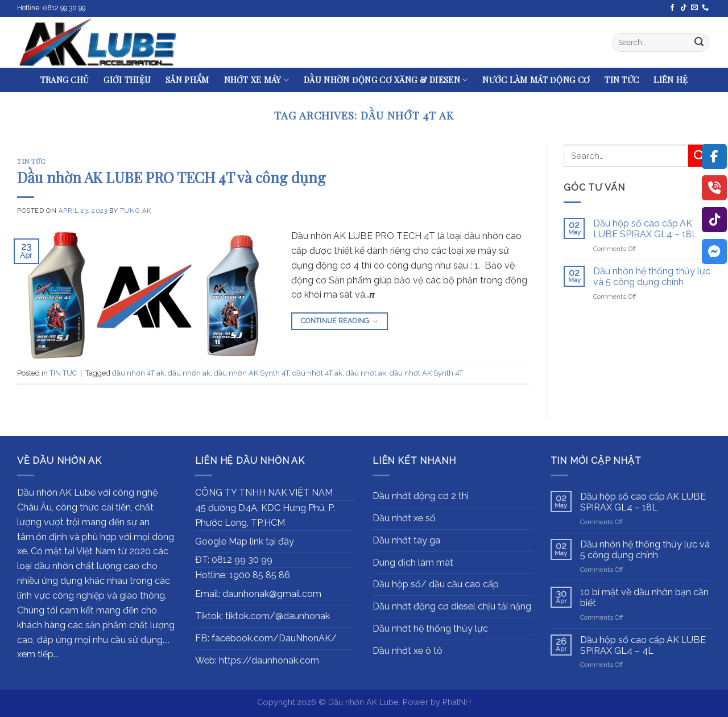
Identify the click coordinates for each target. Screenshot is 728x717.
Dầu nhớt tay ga (406, 540)
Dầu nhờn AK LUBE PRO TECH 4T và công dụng (171, 177)
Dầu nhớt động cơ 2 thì (421, 496)
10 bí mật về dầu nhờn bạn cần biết (644, 597)
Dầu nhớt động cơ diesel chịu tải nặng (452, 606)
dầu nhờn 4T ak (138, 373)
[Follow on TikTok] (684, 8)
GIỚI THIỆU (127, 80)
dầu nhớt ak (366, 373)
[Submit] (699, 43)
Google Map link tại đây (245, 541)
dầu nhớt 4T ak (317, 373)
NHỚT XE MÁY (257, 80)
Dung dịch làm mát (413, 563)
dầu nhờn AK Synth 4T (251, 373)
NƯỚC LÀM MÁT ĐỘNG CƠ (536, 80)
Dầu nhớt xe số (404, 518)
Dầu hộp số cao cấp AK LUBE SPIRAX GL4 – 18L (645, 229)
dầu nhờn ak (189, 373)
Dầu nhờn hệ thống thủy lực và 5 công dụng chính (652, 277)
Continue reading (340, 321)
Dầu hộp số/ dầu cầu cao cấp (436, 584)
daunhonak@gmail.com (272, 594)
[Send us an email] (694, 8)
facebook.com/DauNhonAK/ (274, 638)
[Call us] (705, 8)
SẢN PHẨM (187, 80)
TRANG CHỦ (65, 80)
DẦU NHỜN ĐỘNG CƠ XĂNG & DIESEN (386, 80)
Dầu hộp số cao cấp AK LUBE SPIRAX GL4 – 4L (643, 645)
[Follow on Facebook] (672, 8)
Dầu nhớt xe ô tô (408, 651)
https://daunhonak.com (269, 660)
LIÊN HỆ (671, 80)
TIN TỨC (622, 80)
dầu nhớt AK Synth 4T (426, 373)
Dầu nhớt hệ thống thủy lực (430, 629)
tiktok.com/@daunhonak (278, 616)
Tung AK (136, 211)
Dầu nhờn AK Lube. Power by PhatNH (400, 702)
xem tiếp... (38, 654)
